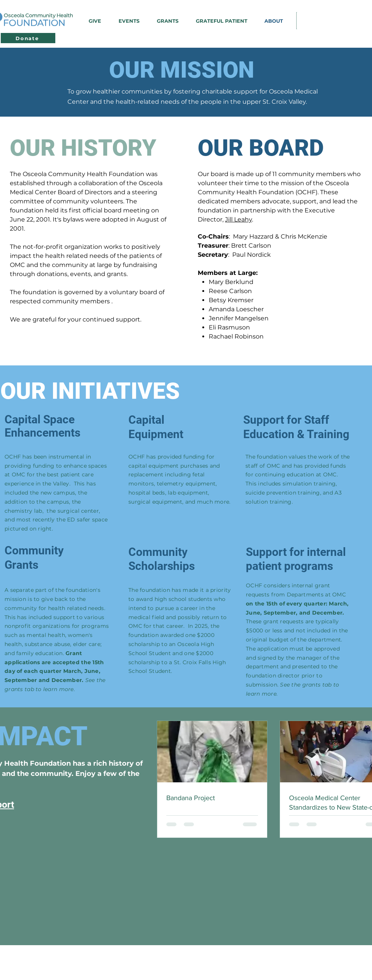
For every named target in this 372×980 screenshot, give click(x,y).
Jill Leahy (238, 219)
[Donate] (28, 38)
